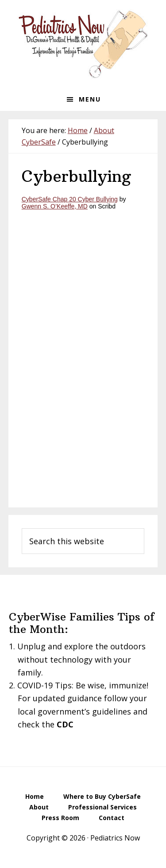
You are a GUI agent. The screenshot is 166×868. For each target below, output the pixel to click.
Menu (90, 99)
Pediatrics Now (83, 44)
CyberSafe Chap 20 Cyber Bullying (70, 199)
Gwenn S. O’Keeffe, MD (55, 206)
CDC (65, 724)
